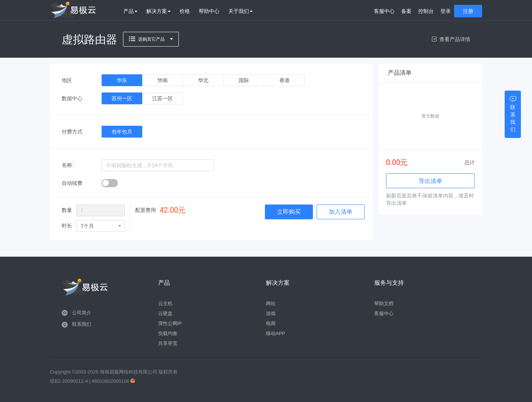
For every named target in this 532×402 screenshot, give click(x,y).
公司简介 (82, 313)
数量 (67, 210)
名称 (67, 165)
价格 (185, 11)
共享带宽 (168, 343)
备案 (406, 11)
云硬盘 (165, 313)
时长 (67, 226)
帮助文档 (384, 303)
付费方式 (72, 132)
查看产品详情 (451, 39)
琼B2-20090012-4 (69, 381)
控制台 (426, 11)
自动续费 (72, 183)
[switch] (110, 183)
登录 (446, 11)
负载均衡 (168, 333)
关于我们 (241, 11)
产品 (130, 11)
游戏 (271, 313)
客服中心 (384, 11)
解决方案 (158, 11)
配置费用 (146, 210)
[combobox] (100, 226)
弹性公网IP (170, 323)
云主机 (165, 303)
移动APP (276, 333)
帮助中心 (209, 11)
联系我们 (82, 324)
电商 (271, 323)
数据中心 (72, 98)
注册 (468, 11)
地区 (67, 80)
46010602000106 (111, 381)
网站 (271, 303)
